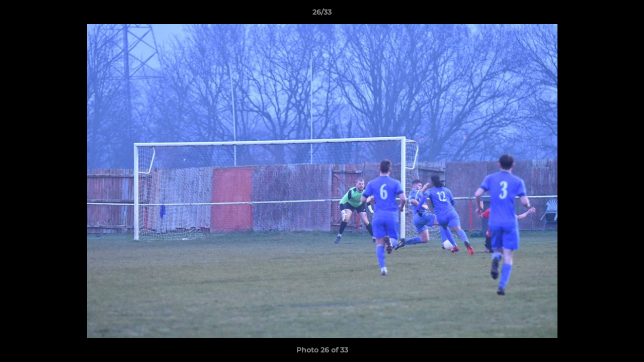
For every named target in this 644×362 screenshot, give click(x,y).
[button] (626, 15)
